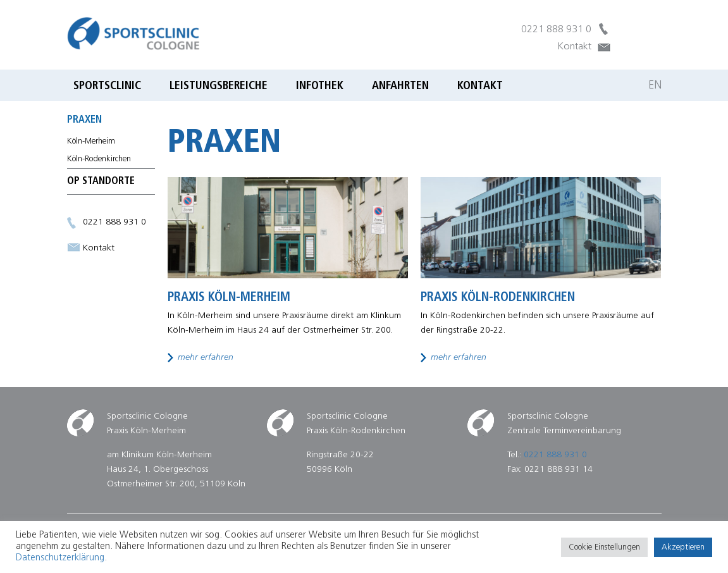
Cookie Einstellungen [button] (604, 547)
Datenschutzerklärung (60, 558)
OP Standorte (101, 182)
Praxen (84, 120)
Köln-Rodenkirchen (99, 159)
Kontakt (574, 47)
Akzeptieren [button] (683, 547)
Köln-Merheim (91, 141)
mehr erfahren (206, 358)
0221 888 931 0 (556, 30)
